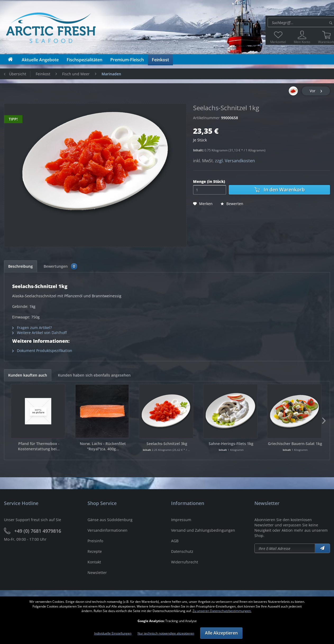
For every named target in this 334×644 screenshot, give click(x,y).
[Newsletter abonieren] (285, 548)
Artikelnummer (206, 118)
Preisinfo (95, 541)
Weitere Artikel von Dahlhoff (39, 333)
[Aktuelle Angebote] (40, 60)
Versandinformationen (107, 530)
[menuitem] (278, 37)
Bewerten (232, 204)
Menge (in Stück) (209, 181)
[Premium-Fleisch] (127, 60)
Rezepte (95, 551)
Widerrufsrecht (185, 562)
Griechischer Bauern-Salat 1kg (295, 444)
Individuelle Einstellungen (113, 633)
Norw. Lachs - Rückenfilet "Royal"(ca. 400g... (103, 446)
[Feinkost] (160, 60)
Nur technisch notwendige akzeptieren (166, 633)
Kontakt (94, 562)
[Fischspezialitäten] (84, 60)
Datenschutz (182, 551)
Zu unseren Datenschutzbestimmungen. (222, 611)
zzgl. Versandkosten (235, 161)
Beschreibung (20, 266)
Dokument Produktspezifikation (42, 351)
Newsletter (97, 573)
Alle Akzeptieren (221, 633)
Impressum (181, 520)
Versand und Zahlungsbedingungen (203, 530)
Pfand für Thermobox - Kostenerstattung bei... (39, 446)
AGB (175, 541)
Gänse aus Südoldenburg (110, 520)
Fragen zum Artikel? (32, 328)
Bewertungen (60, 266)
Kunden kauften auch (28, 375)
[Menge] (210, 190)
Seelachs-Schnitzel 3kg (167, 444)
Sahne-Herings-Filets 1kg (231, 444)
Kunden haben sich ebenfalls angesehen (94, 375)
